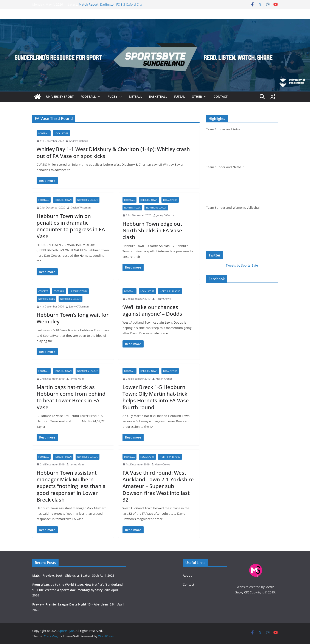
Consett (43, 291)
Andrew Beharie (79, 141)
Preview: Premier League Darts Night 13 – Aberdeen (71, 604)
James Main (77, 379)
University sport (60, 97)
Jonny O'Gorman (166, 215)
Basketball (158, 97)
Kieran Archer (164, 379)
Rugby (112, 97)
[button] (98, 97)
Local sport (61, 133)
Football (88, 97)
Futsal (180, 97)
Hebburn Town (63, 200)
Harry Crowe (163, 299)
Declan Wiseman (81, 208)
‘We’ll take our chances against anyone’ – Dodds (152, 310)
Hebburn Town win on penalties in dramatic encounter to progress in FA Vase (71, 226)
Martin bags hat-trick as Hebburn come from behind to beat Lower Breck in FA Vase (71, 397)
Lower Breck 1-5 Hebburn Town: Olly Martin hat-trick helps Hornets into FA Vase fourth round (156, 397)
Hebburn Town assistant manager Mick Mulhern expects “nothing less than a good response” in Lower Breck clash (71, 486)
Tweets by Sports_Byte (242, 265)
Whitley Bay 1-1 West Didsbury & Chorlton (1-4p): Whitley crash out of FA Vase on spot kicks (113, 152)
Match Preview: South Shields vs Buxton (62, 575)
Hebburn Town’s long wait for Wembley (73, 318)
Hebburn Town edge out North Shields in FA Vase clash (152, 230)
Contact (221, 97)
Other (197, 97)
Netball (136, 97)
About (187, 575)
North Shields (132, 208)
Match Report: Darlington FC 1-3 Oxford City (110, 4)
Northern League (88, 200)
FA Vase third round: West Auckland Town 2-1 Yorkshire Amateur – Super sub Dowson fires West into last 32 (158, 486)
